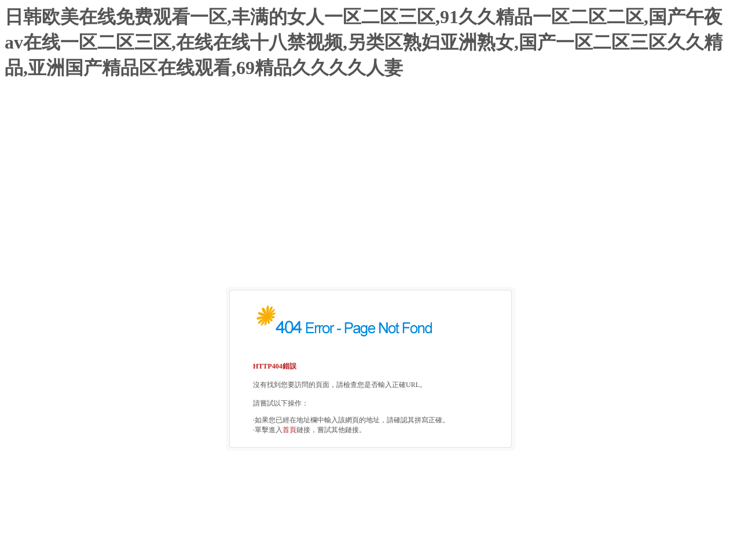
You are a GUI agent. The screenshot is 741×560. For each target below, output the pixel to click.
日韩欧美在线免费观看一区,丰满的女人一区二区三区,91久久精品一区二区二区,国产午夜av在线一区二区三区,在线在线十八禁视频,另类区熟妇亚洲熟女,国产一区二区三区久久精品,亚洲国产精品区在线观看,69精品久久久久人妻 (364, 42)
